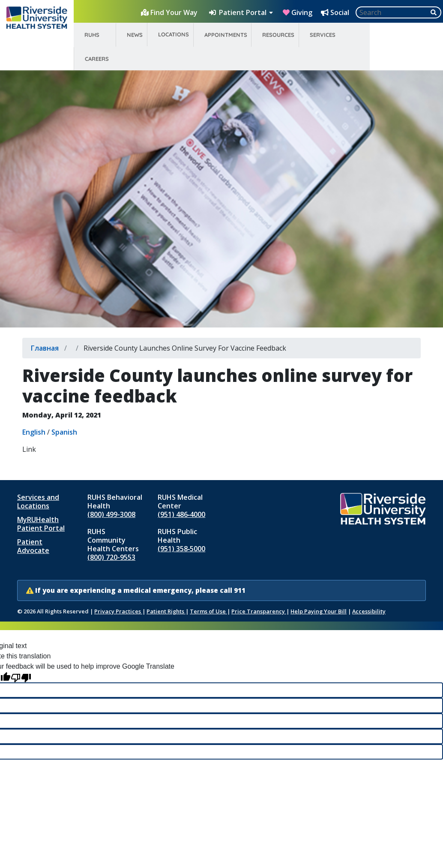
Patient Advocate (33, 546)
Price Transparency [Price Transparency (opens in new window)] (259, 611)
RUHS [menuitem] (92, 35)
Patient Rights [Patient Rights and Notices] (166, 611)
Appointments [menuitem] (226, 35)
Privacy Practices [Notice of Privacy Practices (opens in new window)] (118, 611)
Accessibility (369, 611)
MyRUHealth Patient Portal (41, 524)
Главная (45, 348)
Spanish (64, 432)
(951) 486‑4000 (181, 514)
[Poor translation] (21, 677)
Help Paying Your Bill (319, 611)
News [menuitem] (135, 35)
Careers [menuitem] (97, 59)
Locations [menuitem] (174, 34)
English (34, 432)
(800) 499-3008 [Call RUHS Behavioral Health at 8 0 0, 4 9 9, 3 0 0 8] (111, 514)
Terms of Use (208, 611)
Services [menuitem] (323, 35)
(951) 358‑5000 (181, 549)
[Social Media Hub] (336, 12)
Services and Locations (38, 502)
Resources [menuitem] (278, 35)
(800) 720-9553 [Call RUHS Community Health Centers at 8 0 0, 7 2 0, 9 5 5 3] (111, 557)
